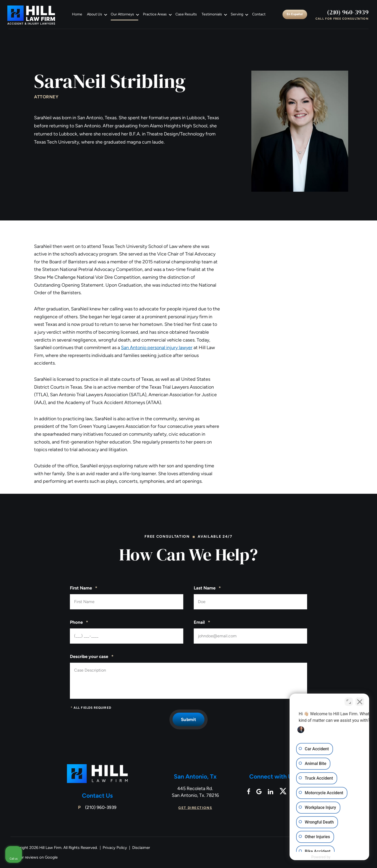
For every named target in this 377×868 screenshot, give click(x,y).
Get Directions (195, 808)
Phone (79, 622)
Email (202, 622)
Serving (237, 14)
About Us (95, 14)
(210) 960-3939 (348, 12)
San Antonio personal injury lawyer (157, 348)
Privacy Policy (115, 848)
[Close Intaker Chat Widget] (360, 701)
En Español (295, 14)
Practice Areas (155, 14)
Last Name (207, 588)
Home (77, 14)
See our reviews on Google (34, 857)
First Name (84, 588)
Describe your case (92, 657)
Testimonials (212, 14)
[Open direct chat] (349, 701)
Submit (188, 719)
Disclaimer (141, 848)
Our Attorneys (122, 14)
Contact (259, 14)
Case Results (186, 14)
